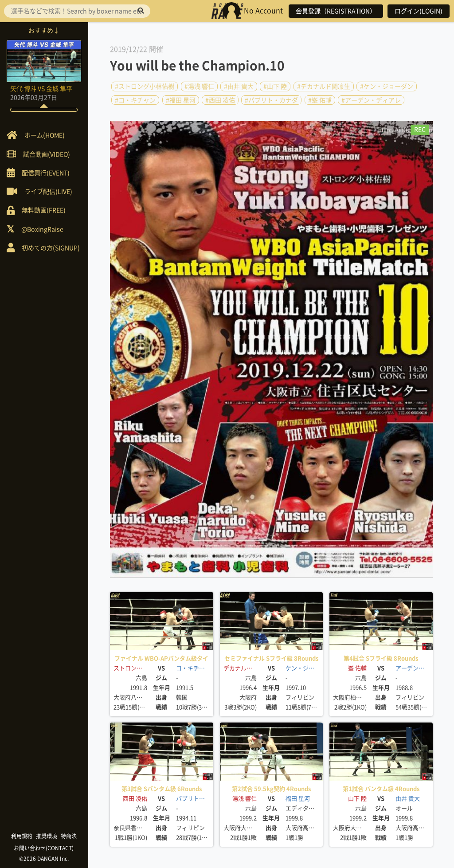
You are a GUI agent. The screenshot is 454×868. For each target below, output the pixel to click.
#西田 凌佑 (220, 100)
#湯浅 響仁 (199, 86)
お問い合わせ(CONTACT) (45, 848)
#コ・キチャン (135, 100)
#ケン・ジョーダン (387, 86)
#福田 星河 (181, 100)
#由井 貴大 (239, 86)
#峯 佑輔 (320, 100)
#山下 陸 (275, 86)
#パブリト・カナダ (271, 100)
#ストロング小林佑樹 (145, 86)
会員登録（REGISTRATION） (336, 11)
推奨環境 (47, 836)
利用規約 (22, 836)
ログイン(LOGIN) (419, 11)
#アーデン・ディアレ (371, 100)
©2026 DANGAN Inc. (44, 859)
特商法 (69, 836)
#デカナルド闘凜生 (324, 86)
